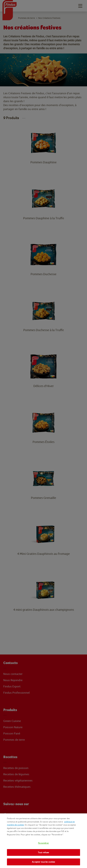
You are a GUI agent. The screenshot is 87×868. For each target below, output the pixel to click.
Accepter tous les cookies (43, 862)
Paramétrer (43, 843)
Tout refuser (44, 852)
